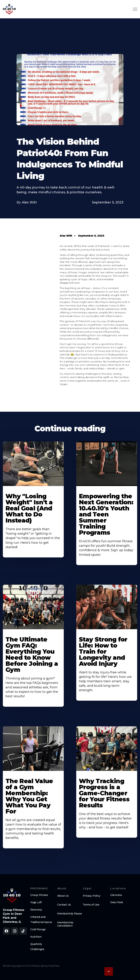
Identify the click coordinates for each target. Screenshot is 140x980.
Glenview (116, 895)
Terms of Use (91, 905)
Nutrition (36, 937)
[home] (9, 9)
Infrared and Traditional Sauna (41, 920)
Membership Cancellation (65, 924)
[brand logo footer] (12, 896)
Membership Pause (70, 914)
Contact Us (64, 905)
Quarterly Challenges (37, 947)
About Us (63, 896)
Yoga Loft (36, 902)
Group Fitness (39, 895)
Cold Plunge (38, 929)
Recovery (36, 910)
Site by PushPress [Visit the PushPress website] (50, 966)
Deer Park (117, 902)
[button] (109, 971)
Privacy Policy (91, 896)
